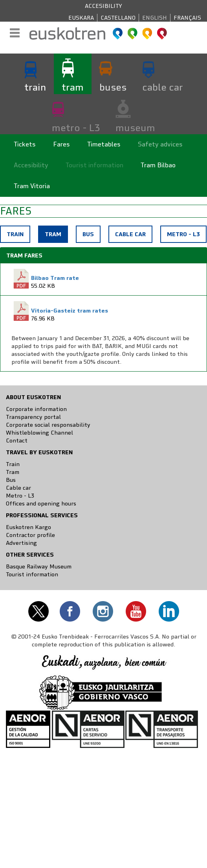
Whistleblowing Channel (39, 433)
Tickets (25, 144)
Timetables (104, 144)
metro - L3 (76, 128)
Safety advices (160, 144)
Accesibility (103, 6)
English (155, 18)
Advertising (21, 543)
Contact (17, 440)
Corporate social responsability (48, 425)
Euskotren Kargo (28, 527)
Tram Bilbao (158, 165)
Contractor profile (30, 535)
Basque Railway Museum (39, 566)
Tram (56, 236)
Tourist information (94, 165)
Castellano (118, 18)
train (35, 87)
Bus (88, 234)
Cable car (130, 234)
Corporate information (36, 409)
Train (15, 234)
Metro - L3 (183, 234)
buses (113, 87)
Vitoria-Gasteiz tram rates (70, 311)
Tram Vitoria (32, 186)
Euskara (81, 18)
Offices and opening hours (41, 503)
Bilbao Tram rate (55, 278)
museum (135, 128)
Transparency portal (33, 417)
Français (187, 18)
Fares (61, 144)
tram (73, 87)
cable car (163, 87)
